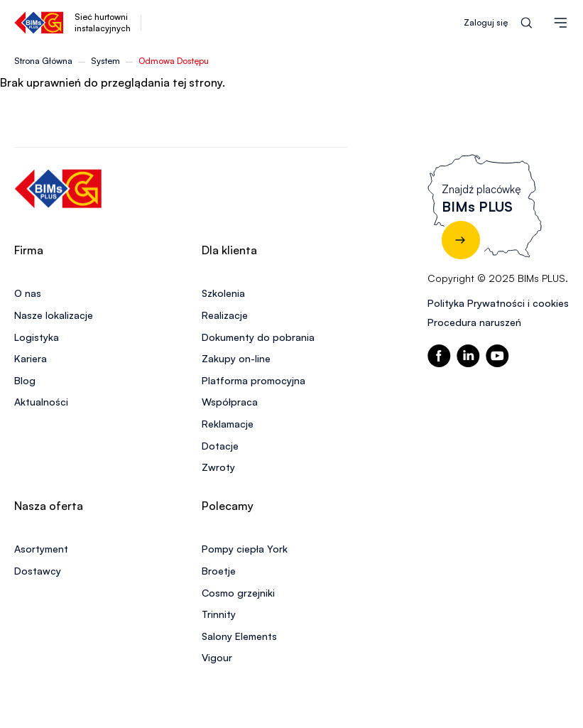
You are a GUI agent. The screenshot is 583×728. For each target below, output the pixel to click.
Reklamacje (228, 424)
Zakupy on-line (236, 358)
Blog (25, 380)
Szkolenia (223, 293)
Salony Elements (239, 636)
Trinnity (219, 614)
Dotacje (220, 446)
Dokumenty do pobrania (258, 337)
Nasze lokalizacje (54, 315)
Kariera (31, 358)
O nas (28, 293)
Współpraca (230, 402)
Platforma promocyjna (254, 380)
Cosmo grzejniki (238, 593)
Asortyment (41, 549)
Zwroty (218, 467)
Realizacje (225, 315)
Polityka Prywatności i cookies (498, 303)
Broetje (219, 571)
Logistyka (37, 337)
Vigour (217, 657)
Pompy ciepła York (245, 549)
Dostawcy (38, 571)
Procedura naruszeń (474, 322)
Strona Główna (43, 61)
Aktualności (41, 402)
